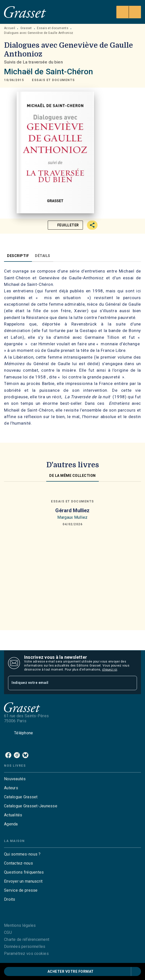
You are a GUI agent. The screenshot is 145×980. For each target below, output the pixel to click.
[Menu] (129, 12)
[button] (53, 80)
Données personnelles (25, 946)
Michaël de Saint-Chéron (49, 72)
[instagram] (17, 755)
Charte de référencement (27, 939)
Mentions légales (20, 925)
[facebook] (8, 755)
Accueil (10, 28)
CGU (8, 932)
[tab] (18, 256)
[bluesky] (25, 755)
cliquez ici (110, 670)
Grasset (26, 28)
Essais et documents (53, 28)
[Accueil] (25, 12)
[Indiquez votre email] (66, 683)
